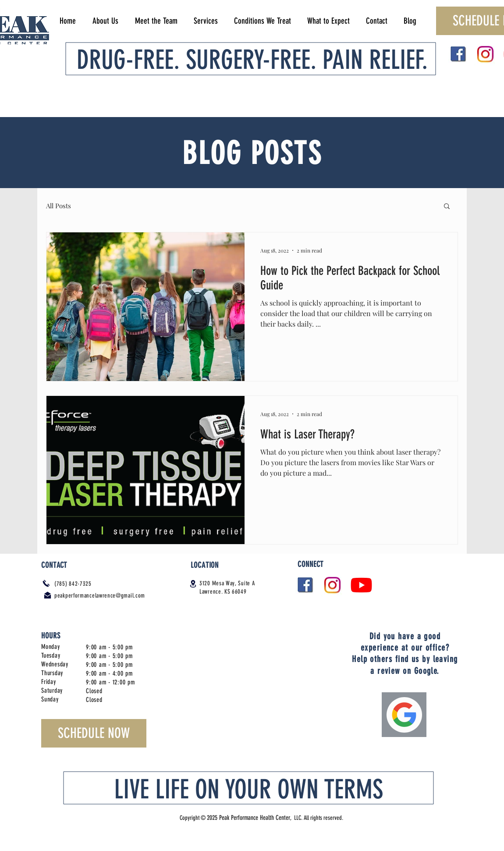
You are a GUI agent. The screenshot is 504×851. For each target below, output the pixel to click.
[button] (447, 207)
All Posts (59, 206)
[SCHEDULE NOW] (94, 733)
